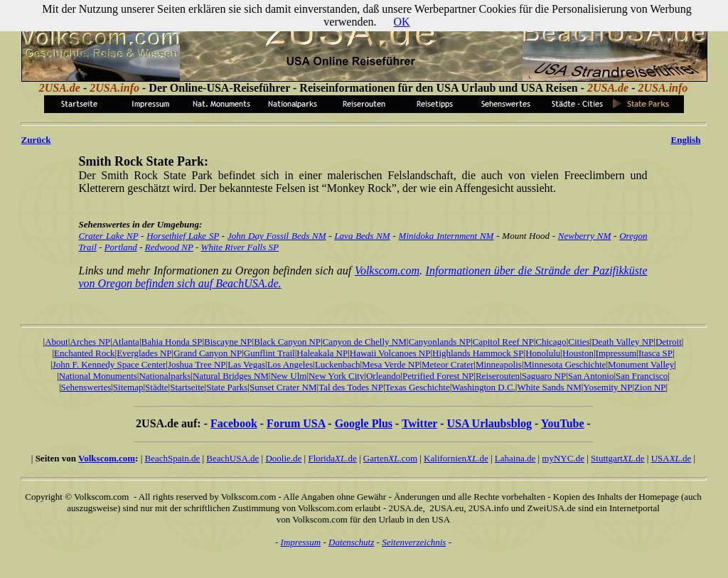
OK (402, 22)
